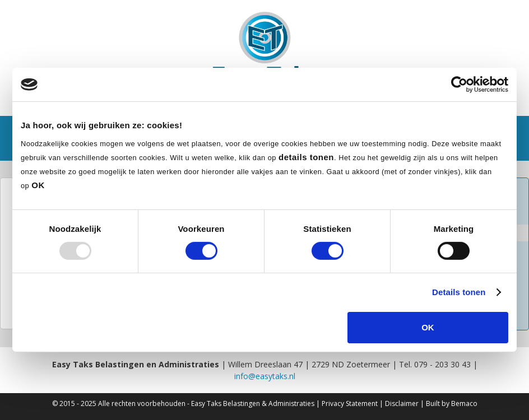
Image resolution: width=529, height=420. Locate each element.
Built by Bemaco (452, 403)
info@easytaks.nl (265, 376)
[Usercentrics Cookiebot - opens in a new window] (459, 85)
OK (428, 327)
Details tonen (459, 292)
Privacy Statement (350, 403)
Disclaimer (402, 403)
